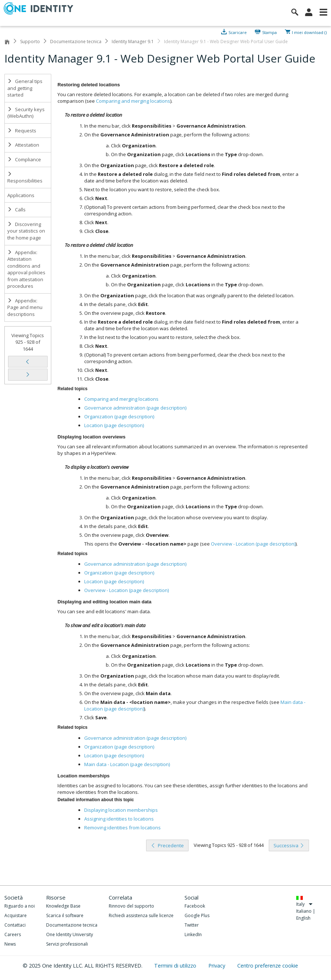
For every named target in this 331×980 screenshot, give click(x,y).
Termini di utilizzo (176, 966)
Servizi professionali (67, 944)
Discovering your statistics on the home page (26, 231)
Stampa (269, 32)
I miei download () (309, 32)
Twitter (192, 925)
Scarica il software (65, 915)
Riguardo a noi (20, 906)
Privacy (217, 966)
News (10, 944)
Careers (13, 934)
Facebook (195, 906)
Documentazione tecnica (76, 42)
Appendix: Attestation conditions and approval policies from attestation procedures (26, 269)
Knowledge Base (63, 906)
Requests (22, 131)
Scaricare (238, 32)
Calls (16, 210)
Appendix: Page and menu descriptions (25, 307)
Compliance (24, 159)
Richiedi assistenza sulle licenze (141, 915)
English (303, 918)
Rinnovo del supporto (131, 906)
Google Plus (197, 915)
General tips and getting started (25, 88)
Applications (21, 195)
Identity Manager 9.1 (133, 42)
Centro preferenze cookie (268, 966)
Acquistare (16, 915)
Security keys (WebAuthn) (26, 113)
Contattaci (15, 925)
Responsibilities (25, 178)
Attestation (23, 145)
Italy (304, 904)
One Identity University (70, 934)
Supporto (30, 42)
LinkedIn (193, 934)
